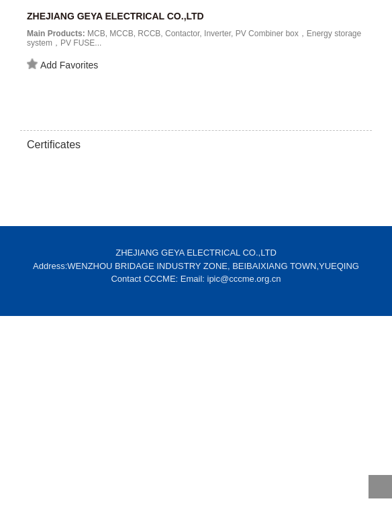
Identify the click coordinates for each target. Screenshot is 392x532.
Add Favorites (62, 64)
